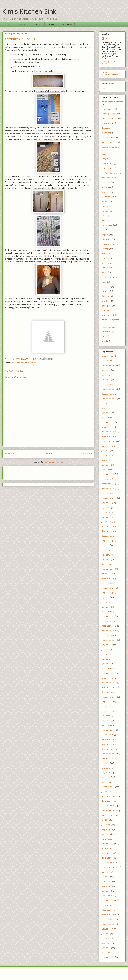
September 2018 (109, 389)
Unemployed (107, 178)
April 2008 (106, 891)
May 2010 (106, 773)
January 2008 (107, 905)
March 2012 (107, 668)
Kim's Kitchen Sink (29, 12)
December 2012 (109, 626)
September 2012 (109, 640)
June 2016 (106, 455)
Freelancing (37, 24)
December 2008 (109, 853)
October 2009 (108, 806)
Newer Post (11, 454)
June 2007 (106, 938)
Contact (51, 24)
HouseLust (106, 128)
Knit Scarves (31, 363)
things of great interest (112, 102)
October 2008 (108, 863)
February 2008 (108, 900)
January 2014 (107, 574)
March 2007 (107, 953)
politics (105, 154)
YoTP (104, 336)
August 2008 (107, 872)
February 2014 (108, 569)
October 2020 (108, 361)
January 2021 (107, 356)
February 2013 (108, 616)
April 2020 (106, 370)
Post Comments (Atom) (55, 462)
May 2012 (106, 659)
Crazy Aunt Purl (73, 253)
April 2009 (106, 834)
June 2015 (106, 512)
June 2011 (106, 711)
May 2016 (106, 460)
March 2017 (107, 418)
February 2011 (108, 730)
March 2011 (107, 725)
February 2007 (108, 957)
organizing (106, 133)
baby (104, 220)
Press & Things (66, 24)
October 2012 (108, 635)
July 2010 (106, 763)
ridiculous (106, 253)
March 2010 (107, 782)
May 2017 (106, 408)
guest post (106, 306)
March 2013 (107, 612)
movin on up (107, 225)
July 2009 (106, 820)
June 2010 (106, 768)
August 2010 (107, 758)
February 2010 (108, 787)
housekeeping (108, 244)
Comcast (105, 296)
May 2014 (106, 555)
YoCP (104, 216)
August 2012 (107, 645)
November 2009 (109, 801)
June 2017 (106, 403)
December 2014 (109, 526)
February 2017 (108, 422)
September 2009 (109, 810)
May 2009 (106, 829)
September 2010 (109, 754)
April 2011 (106, 721)
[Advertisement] (22, 472)
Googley (105, 159)
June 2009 (106, 825)
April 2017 (106, 413)
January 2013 (107, 621)
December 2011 (109, 683)
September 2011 (109, 697)
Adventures (107, 164)
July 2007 (106, 934)
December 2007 (109, 910)
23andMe (106, 310)
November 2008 (109, 858)
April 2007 (106, 948)
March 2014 (107, 564)
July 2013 (106, 597)
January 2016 (107, 479)
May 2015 (106, 517)
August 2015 (107, 503)
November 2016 (109, 436)
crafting (105, 249)
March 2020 (107, 375)
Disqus (104, 272)
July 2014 (106, 545)
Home (10, 24)
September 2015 (109, 498)
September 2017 (109, 399)
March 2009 (107, 839)
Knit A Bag (106, 287)
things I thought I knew (112, 320)
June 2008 (106, 882)
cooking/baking (108, 114)
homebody (106, 109)
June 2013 (106, 602)
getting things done (110, 147)
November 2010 (109, 744)
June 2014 (106, 550)
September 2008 (109, 867)
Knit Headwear (108, 277)
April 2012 (106, 664)
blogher (105, 235)
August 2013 (107, 593)
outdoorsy (106, 332)
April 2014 (106, 560)
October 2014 (108, 536)
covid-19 (106, 291)
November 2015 (109, 489)
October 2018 (108, 384)
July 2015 (106, 507)
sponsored (106, 239)
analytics (105, 301)
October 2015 (108, 493)
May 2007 (106, 943)
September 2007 (109, 924)
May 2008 (106, 886)
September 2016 (109, 441)
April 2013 (106, 607)
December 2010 (109, 739)
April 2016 (106, 465)
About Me (22, 24)
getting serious (108, 327)
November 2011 (109, 687)
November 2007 (109, 915)
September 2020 (109, 365)
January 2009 (107, 848)
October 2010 (108, 749)
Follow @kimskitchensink (110, 74)
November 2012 (109, 631)
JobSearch (106, 182)
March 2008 (107, 896)
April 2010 (106, 777)
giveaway (106, 206)
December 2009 (109, 796)
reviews (105, 187)
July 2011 (105, 706)
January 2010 (107, 792)
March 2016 (107, 470)
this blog (44, 253)
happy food (107, 168)
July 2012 (105, 650)
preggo (105, 201)
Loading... (106, 88)
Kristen (68, 259)
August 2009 (107, 815)
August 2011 (107, 702)
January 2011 (107, 735)
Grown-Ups (107, 123)
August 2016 (107, 446)
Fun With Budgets (109, 173)
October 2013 (108, 583)
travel (104, 341)
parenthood (107, 211)
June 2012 (106, 654)
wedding (105, 192)
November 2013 (109, 579)
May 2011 (106, 716)
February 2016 (108, 474)
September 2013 (109, 588)
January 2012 (107, 678)
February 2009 (108, 844)
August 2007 (107, 929)
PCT (103, 230)
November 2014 (109, 531)
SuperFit (105, 258)
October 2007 (108, 919)
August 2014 (107, 541)
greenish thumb (109, 137)
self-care (106, 268)
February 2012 (108, 673)
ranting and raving (110, 118)
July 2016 (106, 451)
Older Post (86, 454)
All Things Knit (18, 363)
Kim (106, 38)
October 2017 (108, 394)
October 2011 (108, 692)
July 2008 (106, 877)
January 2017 (107, 427)
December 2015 (109, 484)
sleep (104, 282)
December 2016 (109, 432)
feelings (105, 263)
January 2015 (107, 522)
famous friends (108, 142)
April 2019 (106, 380)
